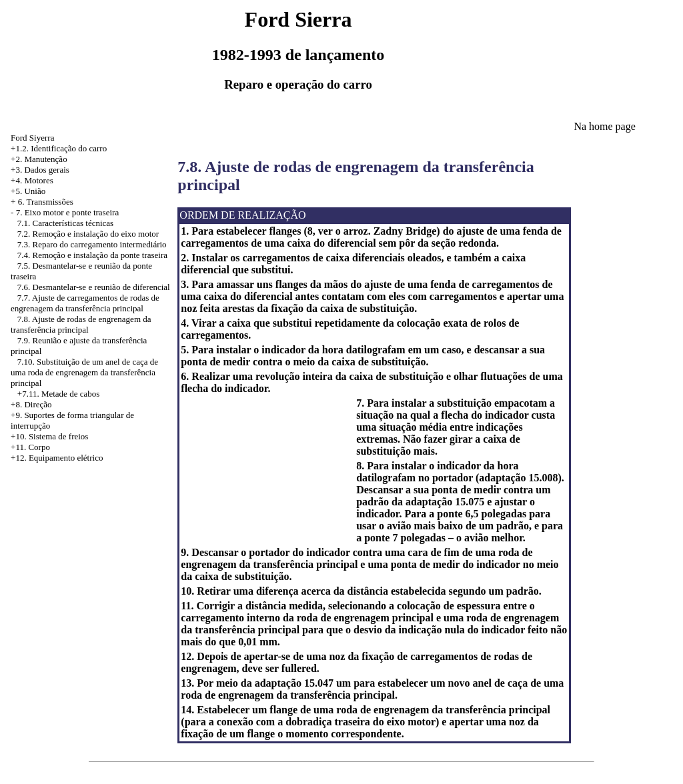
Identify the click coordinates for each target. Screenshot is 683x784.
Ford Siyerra (32, 138)
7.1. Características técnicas (65, 223)
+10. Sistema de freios (49, 436)
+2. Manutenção (39, 159)
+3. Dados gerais (40, 170)
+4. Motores (32, 180)
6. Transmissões (46, 202)
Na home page (604, 126)
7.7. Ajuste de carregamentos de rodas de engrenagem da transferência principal (85, 303)
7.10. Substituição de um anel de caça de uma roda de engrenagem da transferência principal (84, 372)
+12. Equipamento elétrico (57, 458)
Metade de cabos (70, 394)
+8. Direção (31, 404)
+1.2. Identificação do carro (59, 148)
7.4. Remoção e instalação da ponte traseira (92, 255)
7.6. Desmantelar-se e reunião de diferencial (94, 287)
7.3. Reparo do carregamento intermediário (92, 244)
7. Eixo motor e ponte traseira (68, 212)
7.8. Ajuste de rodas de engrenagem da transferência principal (81, 324)
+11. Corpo (30, 447)
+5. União (28, 191)
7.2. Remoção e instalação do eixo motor (88, 234)
